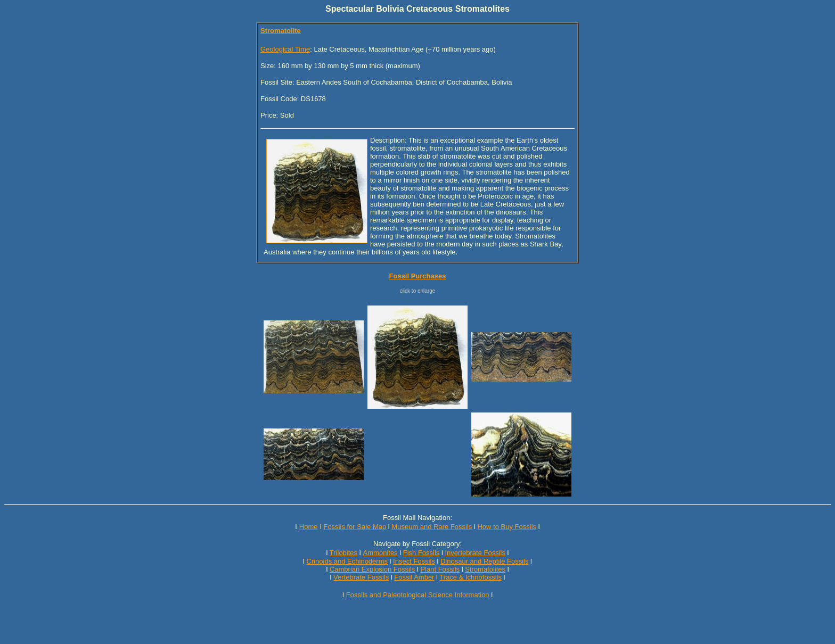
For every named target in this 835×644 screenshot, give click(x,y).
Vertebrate (349, 577)
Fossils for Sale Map (355, 527)
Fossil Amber (414, 577)
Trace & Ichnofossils (470, 577)
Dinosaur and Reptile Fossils (484, 561)
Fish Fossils (421, 553)
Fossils (378, 577)
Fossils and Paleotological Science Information (418, 595)
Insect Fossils (414, 561)
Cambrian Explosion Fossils (372, 569)
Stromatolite (281, 31)
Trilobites (343, 553)
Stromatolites (485, 569)
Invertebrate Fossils (475, 553)
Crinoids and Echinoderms (347, 561)
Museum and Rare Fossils (432, 527)
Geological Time (285, 49)
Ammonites (380, 553)
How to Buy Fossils (507, 527)
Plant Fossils (440, 569)
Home (309, 527)
